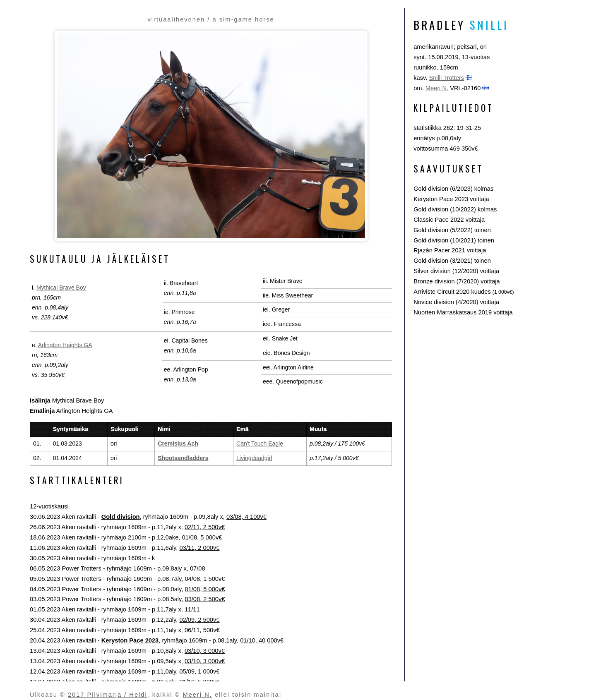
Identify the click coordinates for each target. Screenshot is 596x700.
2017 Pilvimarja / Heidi (108, 695)
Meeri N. (437, 88)
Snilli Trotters (446, 78)
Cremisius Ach (178, 443)
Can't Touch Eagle (260, 443)
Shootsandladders (183, 458)
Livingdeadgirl (254, 458)
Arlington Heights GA (65, 345)
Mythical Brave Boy (61, 288)
